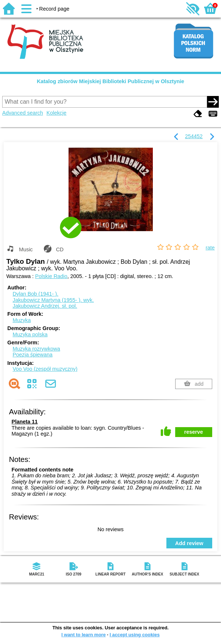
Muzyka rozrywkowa (36, 349)
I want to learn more (83, 635)
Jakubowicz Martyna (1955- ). (53, 300)
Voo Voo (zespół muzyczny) (45, 369)
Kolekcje (56, 113)
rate (210, 248)
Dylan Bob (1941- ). (35, 294)
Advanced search (23, 113)
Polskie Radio (51, 276)
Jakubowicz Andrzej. (45, 306)
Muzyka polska (30, 334)
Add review (189, 543)
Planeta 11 (25, 422)
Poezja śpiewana (32, 355)
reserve (194, 432)
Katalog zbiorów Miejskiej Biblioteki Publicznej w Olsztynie (110, 81)
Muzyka (22, 320)
